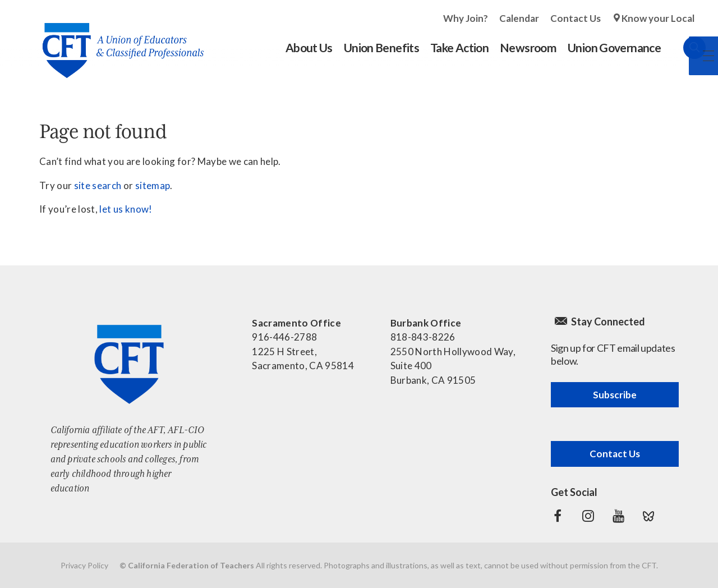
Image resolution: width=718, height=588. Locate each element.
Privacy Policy (84, 565)
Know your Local (658, 18)
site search (98, 185)
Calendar (519, 18)
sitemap (153, 185)
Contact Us (576, 18)
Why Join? (466, 18)
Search (683, 48)
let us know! (126, 209)
